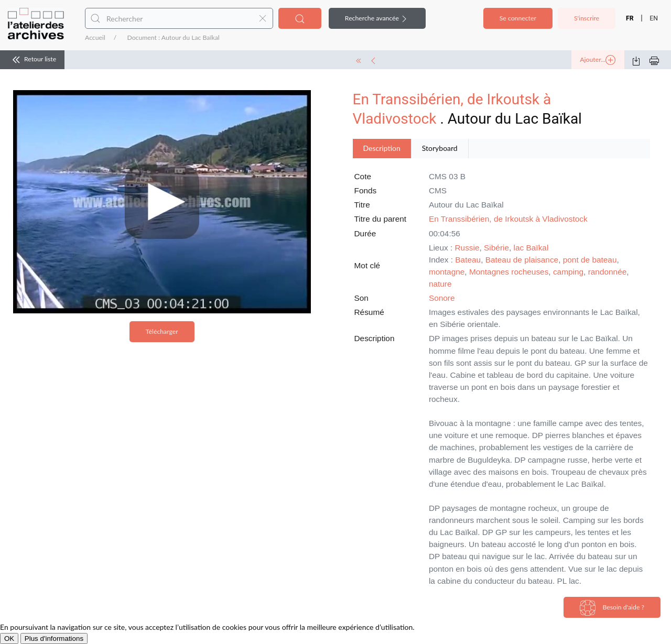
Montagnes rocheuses (509, 272)
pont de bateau (590, 260)
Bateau (468, 260)
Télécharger (162, 331)
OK (9, 638)
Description (382, 148)
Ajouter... (598, 60)
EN (654, 18)
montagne (447, 272)
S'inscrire (587, 18)
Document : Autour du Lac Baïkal (173, 37)
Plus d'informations (54, 638)
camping (568, 272)
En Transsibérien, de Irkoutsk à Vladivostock (508, 219)
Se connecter (518, 18)
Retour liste (32, 60)
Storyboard (440, 148)
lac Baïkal (531, 248)
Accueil (95, 37)
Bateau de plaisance (522, 260)
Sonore (442, 298)
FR (630, 18)
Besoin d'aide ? (612, 608)
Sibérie (496, 248)
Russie (467, 248)
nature (440, 284)
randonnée (608, 272)
